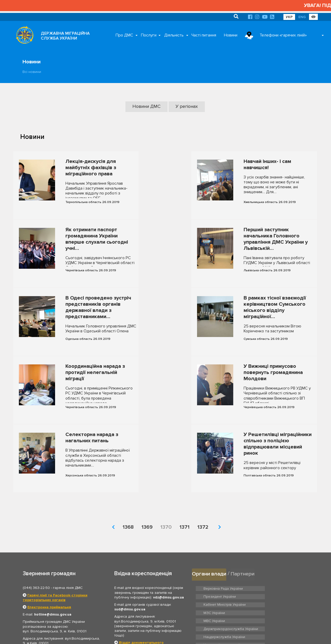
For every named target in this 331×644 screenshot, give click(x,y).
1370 (166, 470)
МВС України (214, 547)
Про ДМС (124, 35)
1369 (147, 470)
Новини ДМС (148, 106)
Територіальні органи (60, 604)
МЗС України (272, 539)
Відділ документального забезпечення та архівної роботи (144, 588)
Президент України (277, 531)
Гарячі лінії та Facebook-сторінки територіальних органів (55, 540)
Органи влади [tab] (209, 516)
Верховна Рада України (222, 531)
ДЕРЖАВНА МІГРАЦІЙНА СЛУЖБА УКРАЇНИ (65, 36)
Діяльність (174, 35)
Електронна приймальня (49, 550)
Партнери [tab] (243, 516)
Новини (231, 35)
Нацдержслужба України (223, 560)
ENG (302, 17)
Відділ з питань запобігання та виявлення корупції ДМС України (145, 600)
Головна (153, 634)
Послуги (149, 35)
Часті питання (204, 35)
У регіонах (187, 106)
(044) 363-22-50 (36, 531)
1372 (203, 470)
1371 (185, 470)
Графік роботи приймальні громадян (56, 593)
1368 (128, 470)
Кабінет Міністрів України (223, 539)
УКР (289, 17)
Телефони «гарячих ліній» (283, 35)
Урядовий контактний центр (284, 560)
